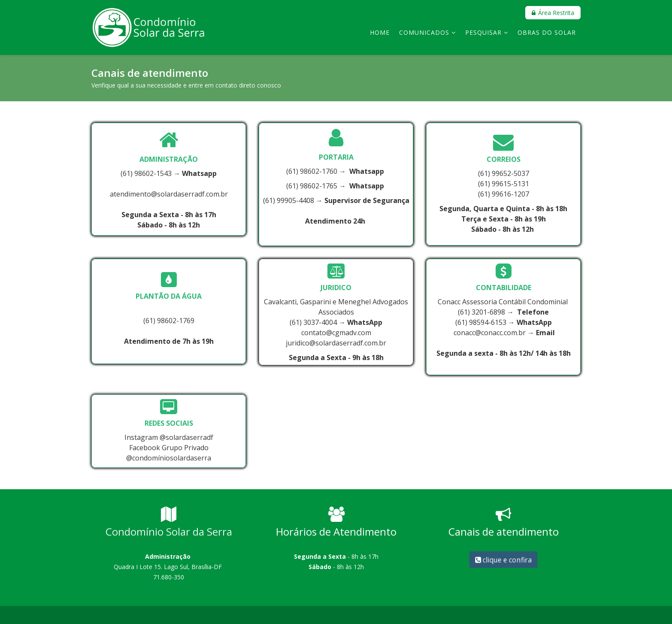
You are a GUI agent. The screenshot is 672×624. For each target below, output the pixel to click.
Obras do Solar (547, 32)
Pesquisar (483, 32)
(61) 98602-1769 (169, 321)
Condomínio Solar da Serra (169, 532)
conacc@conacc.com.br (490, 333)
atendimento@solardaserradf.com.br (169, 194)
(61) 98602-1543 (146, 173)
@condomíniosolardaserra (169, 458)
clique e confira (503, 560)
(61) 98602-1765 (312, 186)
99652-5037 (510, 173)
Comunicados (424, 32)
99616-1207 (510, 194)
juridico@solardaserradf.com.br (336, 343)
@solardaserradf (186, 437)
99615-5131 (510, 184)
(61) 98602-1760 (312, 171)
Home (380, 32)
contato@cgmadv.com (336, 333)
